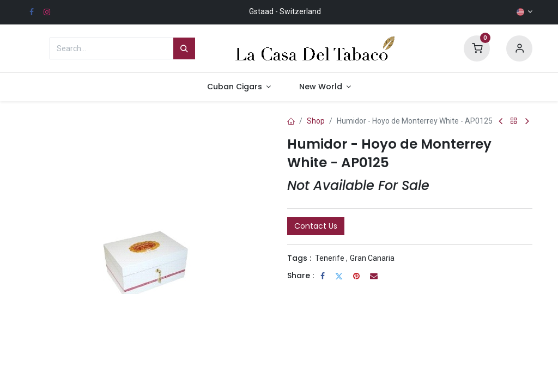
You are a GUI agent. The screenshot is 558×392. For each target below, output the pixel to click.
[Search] (184, 48)
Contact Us (316, 226)
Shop (316, 121)
